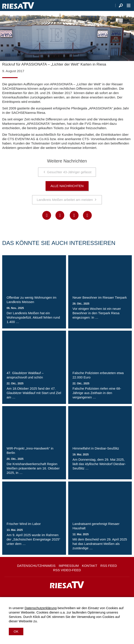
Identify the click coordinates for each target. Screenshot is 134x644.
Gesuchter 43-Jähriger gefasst (69, 172)
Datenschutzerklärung (41, 608)
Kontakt (90, 566)
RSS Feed (109, 566)
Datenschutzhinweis (36, 566)
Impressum (69, 566)
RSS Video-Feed (67, 570)
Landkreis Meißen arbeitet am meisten (65, 200)
